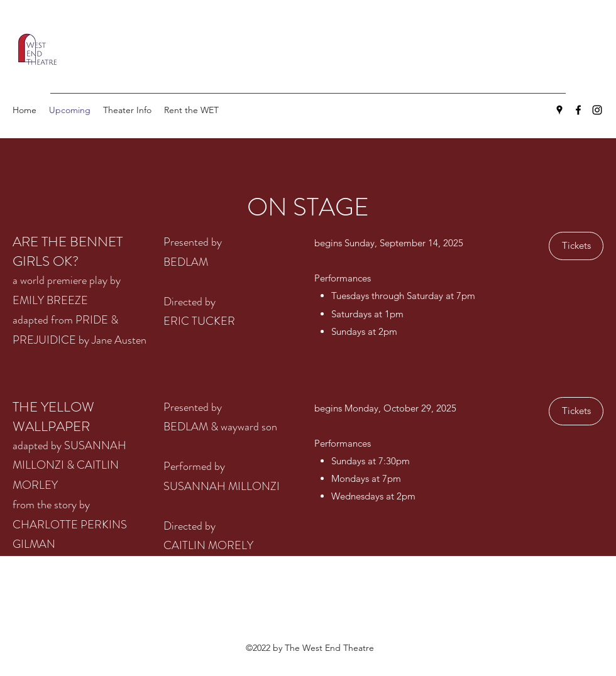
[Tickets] (576, 246)
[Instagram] (597, 110)
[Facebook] (578, 110)
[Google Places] (559, 110)
